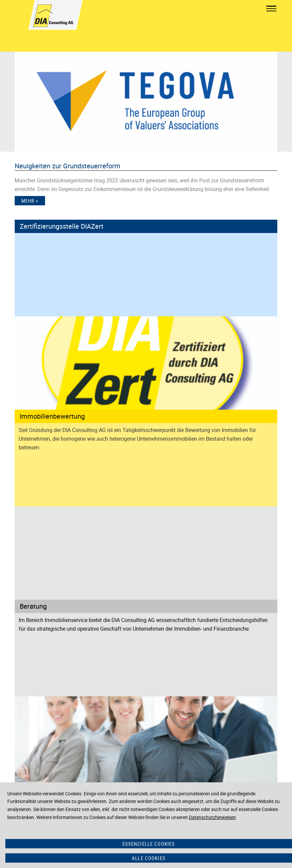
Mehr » (30, 201)
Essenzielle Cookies (149, 844)
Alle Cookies (149, 858)
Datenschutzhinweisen (212, 817)
